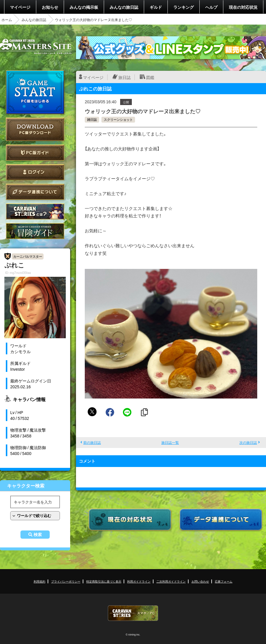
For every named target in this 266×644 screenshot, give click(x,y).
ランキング (184, 7)
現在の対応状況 (243, 7)
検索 (38, 535)
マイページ (20, 7)
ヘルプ (211, 7)
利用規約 (39, 581)
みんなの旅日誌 (124, 7)
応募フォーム (224, 581)
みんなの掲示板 (84, 7)
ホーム (7, 20)
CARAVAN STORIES (133, 613)
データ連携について (35, 192)
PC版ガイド (35, 153)
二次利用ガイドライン (171, 581)
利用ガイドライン (139, 581)
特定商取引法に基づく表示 (104, 581)
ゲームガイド (35, 231)
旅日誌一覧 (170, 442)
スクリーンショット (118, 120)
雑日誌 (92, 120)
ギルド (156, 7)
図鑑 (150, 77)
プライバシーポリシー (66, 581)
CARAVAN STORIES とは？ (35, 211)
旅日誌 (125, 77)
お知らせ (50, 7)
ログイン (35, 172)
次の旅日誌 (248, 442)
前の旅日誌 (92, 442)
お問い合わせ (200, 581)
